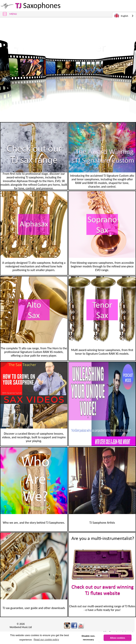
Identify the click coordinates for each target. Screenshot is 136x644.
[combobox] (124, 16)
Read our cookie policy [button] (46, 639)
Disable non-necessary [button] (88, 638)
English (121, 16)
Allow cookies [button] (117, 638)
